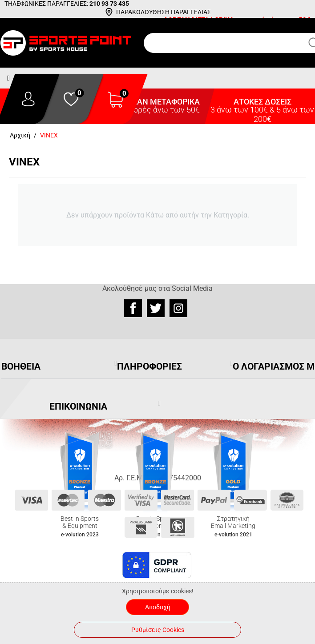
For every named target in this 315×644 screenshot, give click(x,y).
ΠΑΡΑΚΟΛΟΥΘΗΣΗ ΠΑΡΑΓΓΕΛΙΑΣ (164, 12)
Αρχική (20, 135)
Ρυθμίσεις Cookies (158, 630)
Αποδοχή (158, 607)
